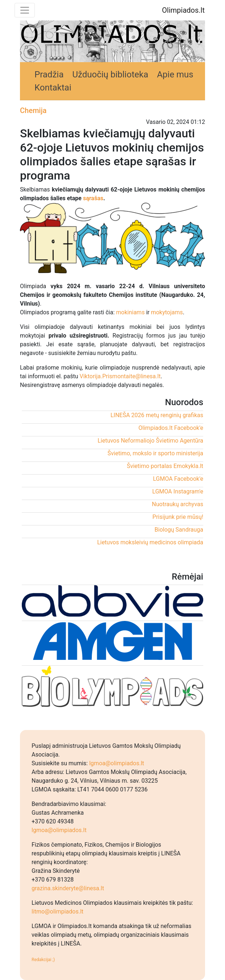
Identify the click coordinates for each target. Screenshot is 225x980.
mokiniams (130, 312)
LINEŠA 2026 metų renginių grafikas (157, 415)
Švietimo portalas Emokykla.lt (165, 466)
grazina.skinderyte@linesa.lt (68, 888)
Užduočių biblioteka (110, 74)
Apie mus (175, 74)
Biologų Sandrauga (179, 530)
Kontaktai (53, 88)
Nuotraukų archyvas (178, 504)
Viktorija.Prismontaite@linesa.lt (120, 376)
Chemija (33, 110)
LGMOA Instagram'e (178, 491)
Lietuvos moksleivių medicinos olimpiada (150, 542)
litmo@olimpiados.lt (58, 912)
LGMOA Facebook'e (178, 479)
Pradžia (49, 74)
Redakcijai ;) (43, 960)
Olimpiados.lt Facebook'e (171, 428)
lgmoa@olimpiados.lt (117, 763)
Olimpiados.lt (183, 10)
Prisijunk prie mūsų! (178, 517)
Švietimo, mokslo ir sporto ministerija (155, 453)
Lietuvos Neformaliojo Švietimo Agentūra (150, 441)
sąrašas (93, 198)
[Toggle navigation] (25, 10)
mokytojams (167, 312)
